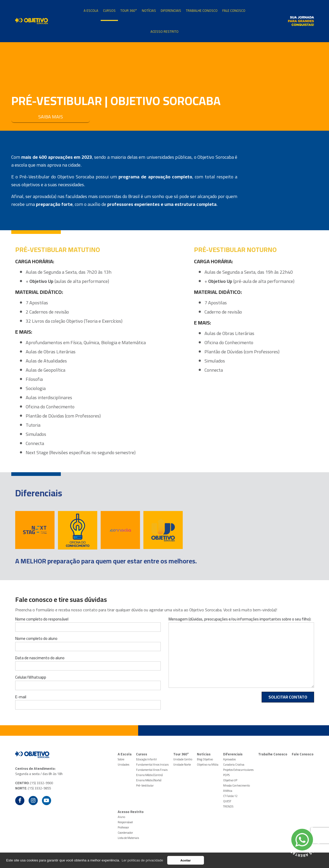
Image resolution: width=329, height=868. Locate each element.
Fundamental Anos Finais (152, 770)
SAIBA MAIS (51, 117)
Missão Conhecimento (236, 785)
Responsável (125, 822)
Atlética (228, 791)
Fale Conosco (234, 10)
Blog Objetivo (205, 759)
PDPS (226, 775)
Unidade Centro (183, 759)
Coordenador (125, 833)
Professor (123, 827)
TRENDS (228, 806)
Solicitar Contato (288, 697)
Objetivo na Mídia (208, 765)
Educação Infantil (146, 759)
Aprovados (229, 759)
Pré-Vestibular (145, 785)
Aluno (121, 817)
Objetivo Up (41, 281)
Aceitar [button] (186, 860)
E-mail (21, 697)
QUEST (227, 801)
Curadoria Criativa (234, 765)
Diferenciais (171, 10)
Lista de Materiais (128, 838)
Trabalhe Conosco (202, 10)
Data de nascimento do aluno (40, 658)
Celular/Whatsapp (31, 677)
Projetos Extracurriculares (238, 770)
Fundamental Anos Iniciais (152, 765)
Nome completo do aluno (36, 639)
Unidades (123, 765)
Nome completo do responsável (42, 619)
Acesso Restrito (164, 31)
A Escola (91, 10)
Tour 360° (129, 10)
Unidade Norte (182, 765)
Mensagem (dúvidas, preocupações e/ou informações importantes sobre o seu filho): (240, 619)
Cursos (109, 10)
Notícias (149, 10)
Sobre (121, 759)
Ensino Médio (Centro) (149, 775)
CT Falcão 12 (230, 796)
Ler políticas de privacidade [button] (142, 860)
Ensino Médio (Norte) (149, 780)
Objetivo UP (230, 780)
